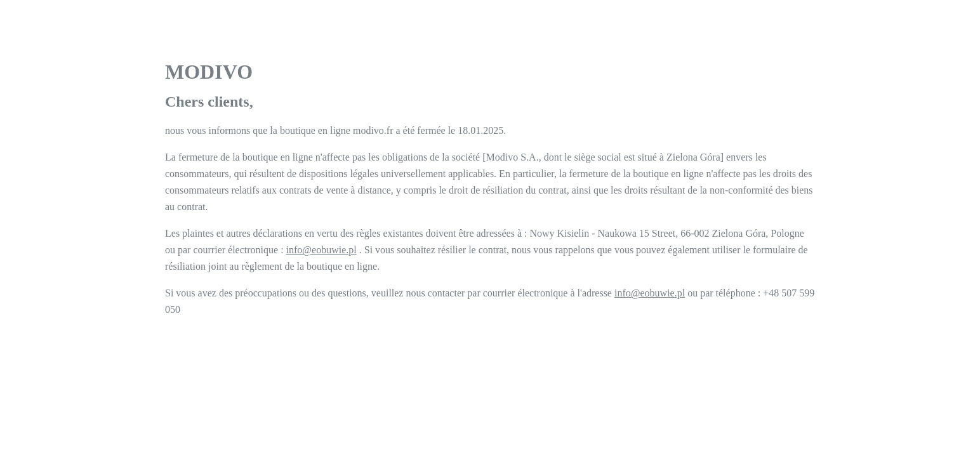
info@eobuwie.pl (321, 250)
